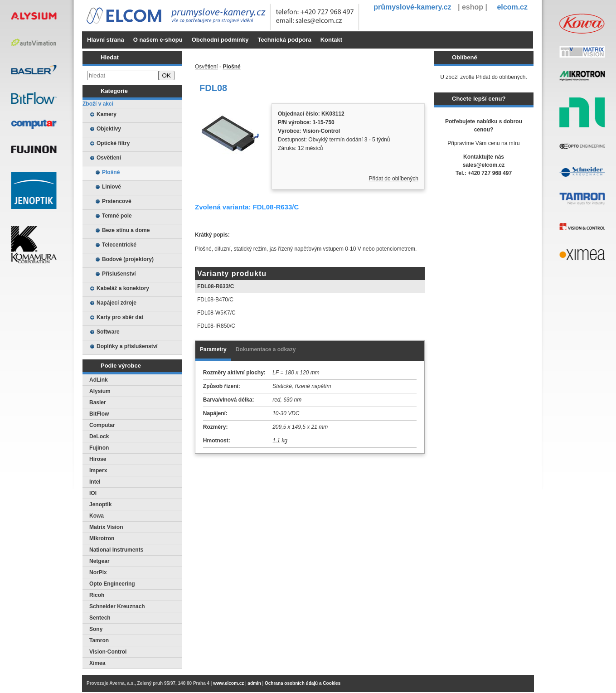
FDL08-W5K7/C (216, 313)
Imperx (98, 470)
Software (108, 332)
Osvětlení (109, 158)
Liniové (112, 187)
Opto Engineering (112, 584)
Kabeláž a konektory (123, 288)
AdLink (99, 380)
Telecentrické (119, 245)
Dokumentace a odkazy (266, 349)
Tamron (99, 640)
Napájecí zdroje (116, 303)
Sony (96, 629)
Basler (98, 402)
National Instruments (116, 550)
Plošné (111, 172)
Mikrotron (102, 538)
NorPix (98, 572)
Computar (102, 425)
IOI (93, 493)
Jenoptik (100, 504)
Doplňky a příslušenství (127, 346)
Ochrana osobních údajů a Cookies (303, 683)
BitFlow (99, 414)
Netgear (99, 561)
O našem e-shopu (158, 40)
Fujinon (99, 448)
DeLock (99, 436)
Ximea (97, 663)
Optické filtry (113, 143)
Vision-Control (108, 652)
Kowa (97, 516)
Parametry (213, 349)
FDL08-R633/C (216, 286)
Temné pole (117, 216)
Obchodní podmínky (220, 40)
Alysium (100, 391)
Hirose (98, 459)
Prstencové (117, 201)
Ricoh (97, 595)
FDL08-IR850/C (216, 326)
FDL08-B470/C (215, 300)
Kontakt (331, 40)
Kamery (107, 114)
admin (254, 683)
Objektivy (109, 129)
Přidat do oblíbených (394, 179)
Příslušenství (119, 274)
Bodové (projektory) (128, 259)
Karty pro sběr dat (120, 317)
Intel (95, 482)
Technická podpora (284, 40)
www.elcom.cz (228, 683)
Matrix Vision (106, 527)
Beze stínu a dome (126, 230)
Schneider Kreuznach (117, 606)
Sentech (100, 618)
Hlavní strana (106, 40)
